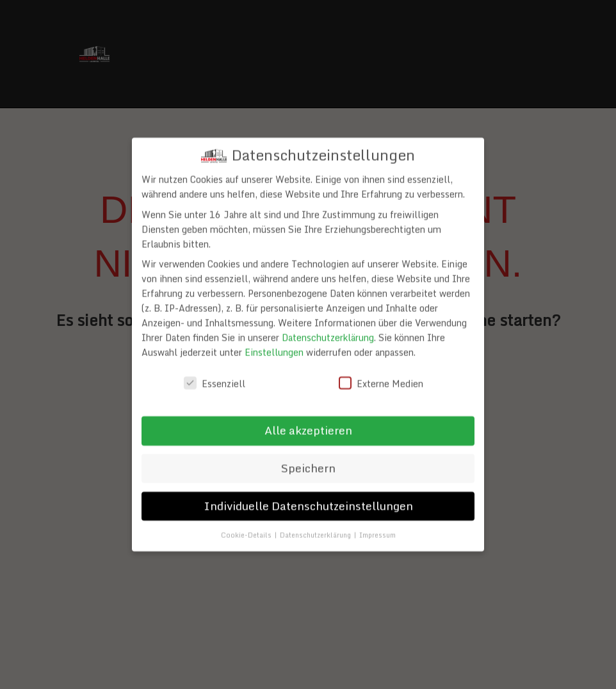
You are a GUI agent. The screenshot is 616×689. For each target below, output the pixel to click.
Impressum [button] (377, 532)
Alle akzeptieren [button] (308, 428)
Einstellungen (274, 350)
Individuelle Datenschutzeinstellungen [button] (308, 503)
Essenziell (215, 381)
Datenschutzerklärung (328, 335)
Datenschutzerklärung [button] (316, 532)
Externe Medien (381, 381)
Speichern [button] (308, 466)
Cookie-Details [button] (247, 532)
